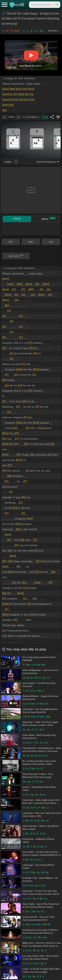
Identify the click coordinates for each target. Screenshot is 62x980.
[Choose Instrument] (16, 162)
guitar (8, 162)
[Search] (57, 5)
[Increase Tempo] (18, 117)
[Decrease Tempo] (4, 117)
